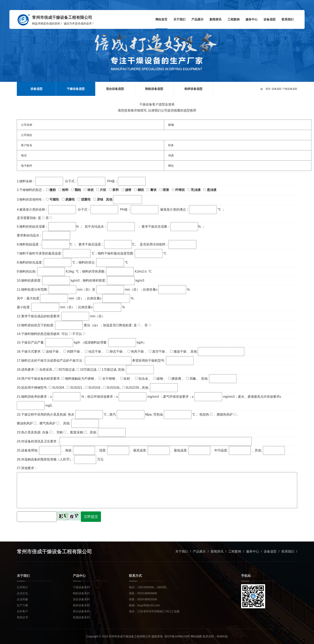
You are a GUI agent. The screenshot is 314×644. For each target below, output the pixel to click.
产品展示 (199, 551)
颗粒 (76, 190)
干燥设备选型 (290, 89)
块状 (89, 190)
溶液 (164, 190)
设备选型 (277, 89)
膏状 (151, 190)
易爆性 (68, 199)
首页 (268, 89)
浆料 (114, 190)
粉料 (64, 190)
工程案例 (235, 551)
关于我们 (182, 551)
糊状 (139, 190)
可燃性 (53, 199)
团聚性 (84, 199)
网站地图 (196, 636)
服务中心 (253, 551)
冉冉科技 (222, 636)
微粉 (51, 190)
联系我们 (288, 551)
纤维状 (178, 190)
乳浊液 (194, 190)
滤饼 (126, 190)
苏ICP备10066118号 (177, 636)
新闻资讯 (217, 551)
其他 (124, 200)
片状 (101, 190)
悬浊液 (210, 190)
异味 (98, 199)
